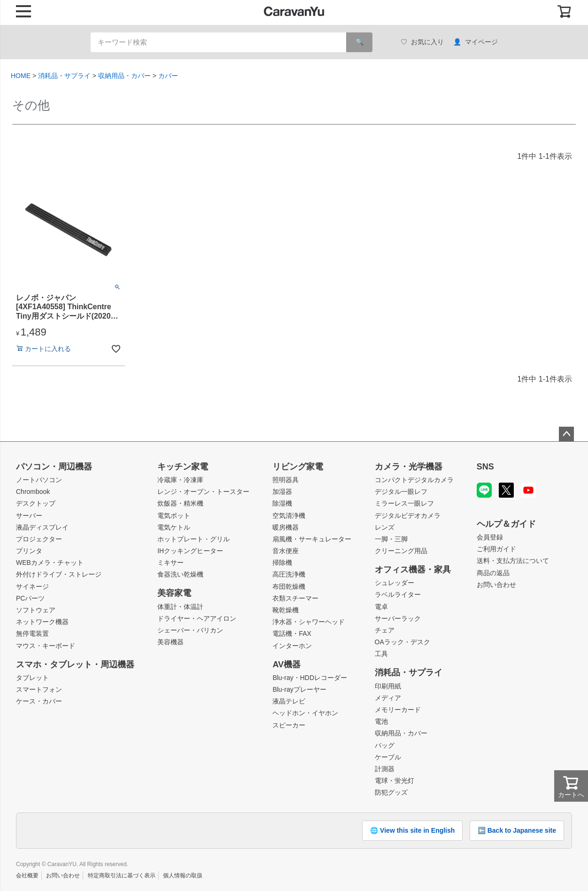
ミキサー (170, 563)
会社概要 (27, 875)
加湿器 (282, 492)
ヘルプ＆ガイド (506, 524)
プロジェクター (39, 539)
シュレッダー (395, 583)
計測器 (385, 769)
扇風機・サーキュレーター (312, 539)
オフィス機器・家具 (413, 570)
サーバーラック (398, 618)
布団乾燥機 (289, 586)
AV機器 (286, 664)
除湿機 (282, 503)
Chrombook (33, 492)
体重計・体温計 (180, 607)
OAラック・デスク (402, 642)
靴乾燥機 (286, 610)
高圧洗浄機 (289, 574)
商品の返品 (493, 573)
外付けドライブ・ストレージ (59, 574)
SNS (485, 467)
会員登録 (490, 537)
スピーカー (289, 725)
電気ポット (174, 516)
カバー (168, 76)
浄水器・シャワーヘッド (309, 622)
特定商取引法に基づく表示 (122, 875)
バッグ (385, 745)
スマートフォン (39, 689)
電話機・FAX (292, 633)
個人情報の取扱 (183, 875)
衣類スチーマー (295, 598)
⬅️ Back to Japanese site (517, 830)
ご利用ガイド (496, 549)
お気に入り (422, 42)
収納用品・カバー (124, 76)
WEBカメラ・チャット (50, 563)
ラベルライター (398, 594)
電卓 (381, 607)
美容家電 (174, 593)
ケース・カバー (39, 701)
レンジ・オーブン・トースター (203, 492)
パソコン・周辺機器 (54, 467)
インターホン (292, 646)
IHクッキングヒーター (190, 551)
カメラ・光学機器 (409, 467)
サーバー (29, 516)
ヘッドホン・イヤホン (305, 713)
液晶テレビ (289, 701)
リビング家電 (298, 467)
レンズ (385, 527)
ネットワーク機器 (42, 622)
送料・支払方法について (513, 561)
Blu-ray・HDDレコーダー (310, 678)
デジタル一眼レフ (401, 492)
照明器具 (286, 480)
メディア (388, 698)
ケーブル (388, 757)
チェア (385, 630)
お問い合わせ (496, 585)
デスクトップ (36, 503)
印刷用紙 (388, 686)
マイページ (476, 42)
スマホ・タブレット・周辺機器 (75, 664)
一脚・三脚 (391, 539)
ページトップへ (566, 434)
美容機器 (170, 642)
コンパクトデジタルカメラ (414, 480)
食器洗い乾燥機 (180, 574)
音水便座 (286, 551)
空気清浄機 (289, 516)
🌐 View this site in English (412, 830)
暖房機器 (286, 527)
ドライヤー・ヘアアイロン (197, 618)
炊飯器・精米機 (180, 503)
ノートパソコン (39, 480)
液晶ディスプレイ (42, 527)
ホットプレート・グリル (193, 539)
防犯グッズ (391, 792)
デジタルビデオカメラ (408, 516)
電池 (381, 721)
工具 (381, 654)
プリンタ (29, 551)
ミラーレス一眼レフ (404, 503)
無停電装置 (32, 633)
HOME (21, 76)
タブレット (32, 678)
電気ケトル (174, 527)
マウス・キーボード (46, 646)
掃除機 (282, 563)
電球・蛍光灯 (395, 781)
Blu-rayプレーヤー (299, 689)
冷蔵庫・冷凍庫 (180, 480)
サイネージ (32, 586)
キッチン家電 (183, 467)
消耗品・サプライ (64, 76)
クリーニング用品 (401, 551)
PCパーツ (30, 598)
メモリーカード (398, 710)
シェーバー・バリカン (190, 630)
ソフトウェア (36, 610)
